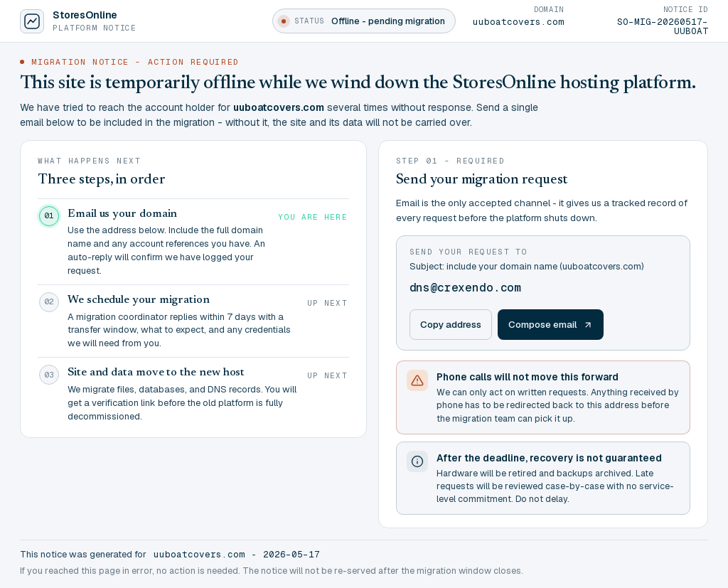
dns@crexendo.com (465, 288)
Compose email (551, 324)
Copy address (451, 324)
